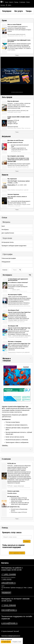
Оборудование (6, 262)
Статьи (28, 2)
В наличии (10, 120)
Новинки (5, 270)
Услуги (7, 2)
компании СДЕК (12, 161)
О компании (22, 2)
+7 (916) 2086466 (9, 605)
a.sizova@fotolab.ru (9, 623)
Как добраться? (6, 593)
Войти (10, 5)
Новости (11, 2)
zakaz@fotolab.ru (8, 583)
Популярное (7, 11)
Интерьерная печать (8, 242)
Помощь (16, 2)
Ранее (17, 55)
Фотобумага (5, 230)
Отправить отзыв (17, 642)
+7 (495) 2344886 (9, 574)
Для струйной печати (8, 233)
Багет (3, 226)
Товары (29, 11)
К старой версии (6, 642)
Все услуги (19, 11)
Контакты (3, 5)
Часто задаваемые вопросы (17, 553)
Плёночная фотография (9, 258)
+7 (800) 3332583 (6, 579)
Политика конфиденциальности (11, 636)
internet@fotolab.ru (9, 610)
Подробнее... (5, 445)
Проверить (27, 541)
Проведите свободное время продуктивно (14, 246)
